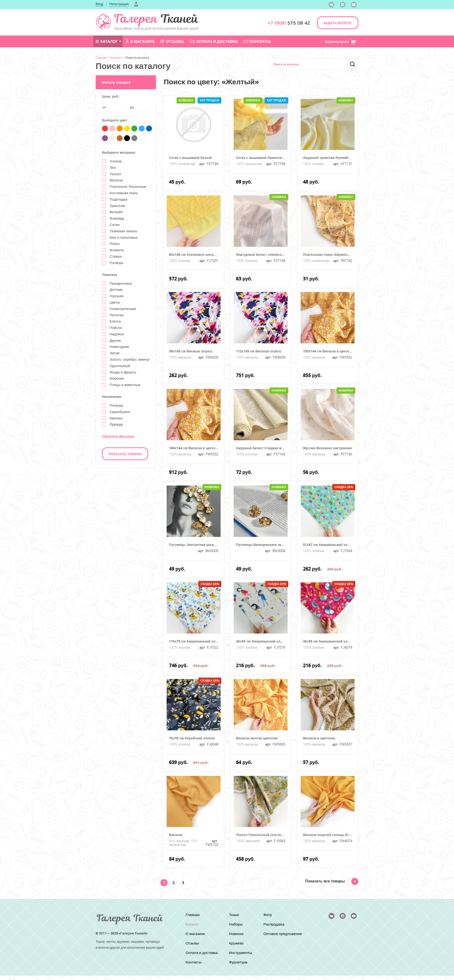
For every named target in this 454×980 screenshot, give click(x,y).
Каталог (107, 41)
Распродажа (274, 924)
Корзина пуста (340, 42)
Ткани (234, 915)
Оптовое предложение (276, 936)
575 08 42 (289, 23)
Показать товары (125, 454)
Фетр (268, 915)
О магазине (140, 41)
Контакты (257, 41)
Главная (101, 58)
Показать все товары (332, 881)
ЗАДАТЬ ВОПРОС (338, 23)
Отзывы (172, 41)
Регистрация (119, 4)
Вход (99, 4)
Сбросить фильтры (118, 436)
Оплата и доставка (214, 41)
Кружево (236, 943)
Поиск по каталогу (137, 58)
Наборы (236, 924)
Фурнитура (238, 962)
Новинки (236, 934)
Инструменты (240, 953)
